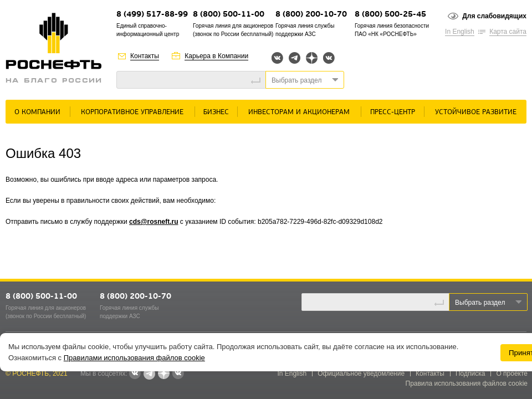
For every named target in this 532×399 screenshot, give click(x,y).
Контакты (145, 56)
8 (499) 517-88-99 (152, 15)
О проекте (512, 374)
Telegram (295, 58)
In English (460, 32)
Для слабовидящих (494, 16)
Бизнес (216, 112)
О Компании (37, 112)
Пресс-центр (393, 112)
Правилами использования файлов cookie (134, 358)
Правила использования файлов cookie (467, 383)
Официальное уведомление (361, 374)
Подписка (470, 374)
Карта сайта (508, 32)
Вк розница (329, 58)
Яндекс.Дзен (312, 58)
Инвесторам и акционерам (299, 112)
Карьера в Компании (216, 56)
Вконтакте (277, 58)
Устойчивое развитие (476, 112)
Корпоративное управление (132, 112)
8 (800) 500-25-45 (390, 15)
